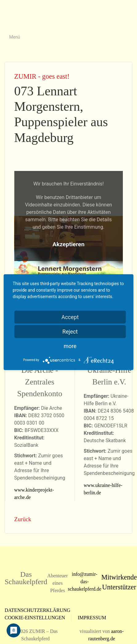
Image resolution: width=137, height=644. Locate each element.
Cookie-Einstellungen (35, 618)
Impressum (92, 618)
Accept (70, 317)
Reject (70, 331)
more (70, 346)
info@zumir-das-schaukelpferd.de (85, 582)
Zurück (23, 519)
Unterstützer (119, 587)
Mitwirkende (119, 577)
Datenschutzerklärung (37, 610)
